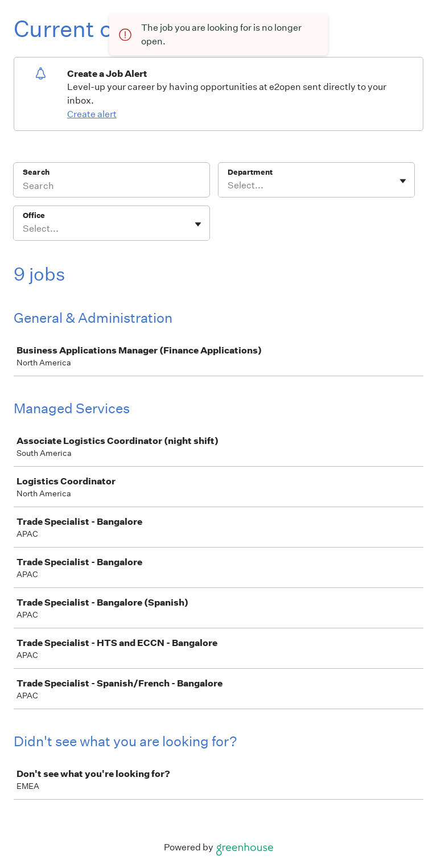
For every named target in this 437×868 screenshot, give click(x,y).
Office (34, 215)
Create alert (92, 114)
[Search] (112, 187)
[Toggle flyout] (403, 181)
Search (36, 172)
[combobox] (228, 186)
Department (250, 172)
